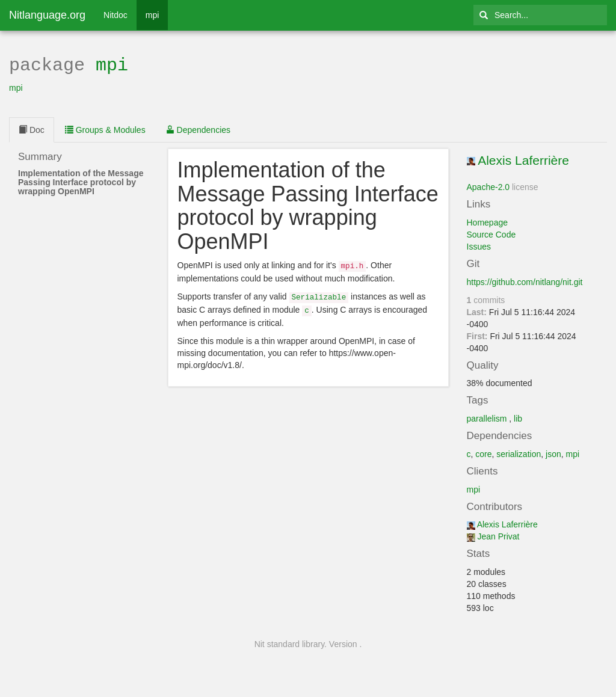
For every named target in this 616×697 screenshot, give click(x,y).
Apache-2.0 (488, 186)
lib (518, 417)
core (483, 453)
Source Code (491, 233)
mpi (152, 15)
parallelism (487, 417)
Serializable (319, 294)
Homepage (488, 221)
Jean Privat (498, 535)
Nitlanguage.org (47, 15)
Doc (32, 129)
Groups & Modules (105, 129)
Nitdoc (115, 15)
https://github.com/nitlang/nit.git (525, 281)
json (553, 453)
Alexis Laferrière (523, 159)
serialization (519, 453)
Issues (479, 245)
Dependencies (198, 129)
